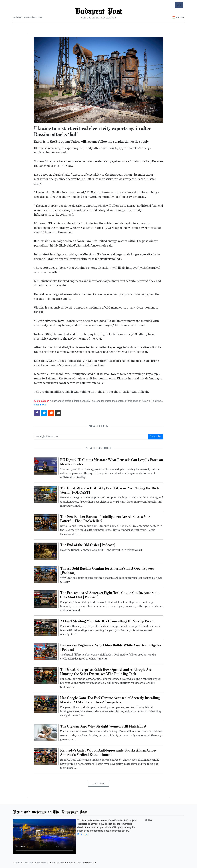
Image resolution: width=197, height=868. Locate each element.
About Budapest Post (71, 863)
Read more (40, 405)
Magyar (178, 17)
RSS (148, 820)
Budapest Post (99, 11)
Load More (99, 784)
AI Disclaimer (89, 863)
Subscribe (156, 436)
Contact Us (53, 863)
